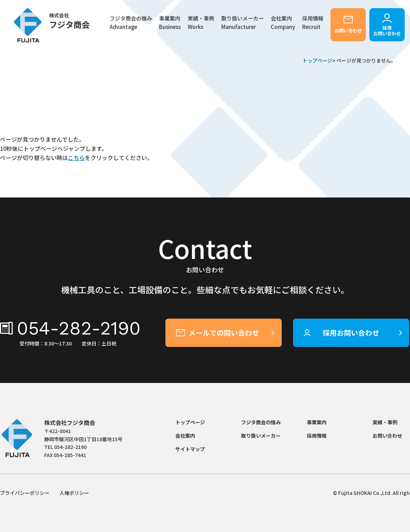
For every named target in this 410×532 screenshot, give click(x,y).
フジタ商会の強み (131, 23)
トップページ (317, 60)
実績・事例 (201, 23)
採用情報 (317, 436)
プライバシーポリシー (25, 493)
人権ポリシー (74, 493)
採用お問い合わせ (387, 31)
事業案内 (317, 422)
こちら (76, 158)
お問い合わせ (348, 31)
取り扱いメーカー (242, 23)
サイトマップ (190, 449)
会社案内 (283, 23)
